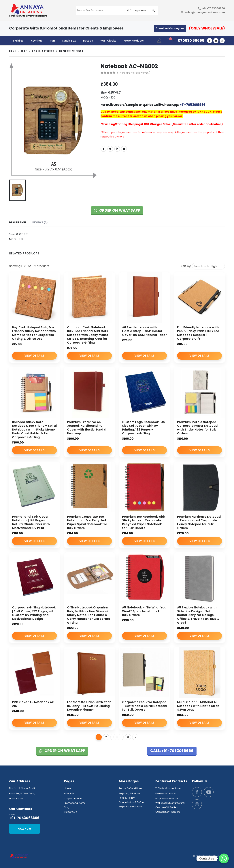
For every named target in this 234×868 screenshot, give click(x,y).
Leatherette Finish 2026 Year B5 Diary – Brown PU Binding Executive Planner (89, 706)
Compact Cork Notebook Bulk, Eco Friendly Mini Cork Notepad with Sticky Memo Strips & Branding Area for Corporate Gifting (88, 335)
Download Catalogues (170, 28)
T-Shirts (18, 41)
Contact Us (70, 812)
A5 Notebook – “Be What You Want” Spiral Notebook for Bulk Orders (144, 611)
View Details (34, 356)
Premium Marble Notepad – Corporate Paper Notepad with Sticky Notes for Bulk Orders (198, 428)
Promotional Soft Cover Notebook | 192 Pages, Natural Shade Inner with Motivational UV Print (31, 522)
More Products (134, 41)
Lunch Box (69, 41)
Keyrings (37, 41)
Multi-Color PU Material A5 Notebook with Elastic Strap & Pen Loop (198, 706)
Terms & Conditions (130, 788)
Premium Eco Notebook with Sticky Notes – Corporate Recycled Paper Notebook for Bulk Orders (144, 522)
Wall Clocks (108, 41)
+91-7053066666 (214, 8)
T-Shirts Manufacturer (168, 788)
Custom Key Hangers (168, 812)
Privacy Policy (127, 798)
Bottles (88, 41)
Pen (52, 41)
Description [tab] (18, 222)
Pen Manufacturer (166, 793)
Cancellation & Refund (132, 802)
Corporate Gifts (73, 799)
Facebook (103, 149)
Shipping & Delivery (130, 807)
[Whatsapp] (224, 858)
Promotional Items (75, 803)
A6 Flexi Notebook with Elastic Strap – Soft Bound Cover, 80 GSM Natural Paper (144, 331)
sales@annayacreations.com (205, 12)
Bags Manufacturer (167, 799)
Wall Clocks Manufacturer (170, 803)
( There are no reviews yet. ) (134, 73)
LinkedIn (117, 149)
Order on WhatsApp (117, 210)
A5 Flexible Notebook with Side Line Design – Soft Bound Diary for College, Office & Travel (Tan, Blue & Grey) (198, 615)
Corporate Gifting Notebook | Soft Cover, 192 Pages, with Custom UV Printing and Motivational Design (34, 613)
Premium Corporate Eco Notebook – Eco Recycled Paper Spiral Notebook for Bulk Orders (87, 522)
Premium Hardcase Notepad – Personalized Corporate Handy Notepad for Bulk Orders (199, 522)
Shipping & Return (129, 793)
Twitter (110, 149)
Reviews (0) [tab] (40, 222)
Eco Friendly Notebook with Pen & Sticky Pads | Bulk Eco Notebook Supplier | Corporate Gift (198, 333)
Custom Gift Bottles (167, 807)
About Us (69, 793)
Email (124, 149)
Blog (67, 807)
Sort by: (186, 266)
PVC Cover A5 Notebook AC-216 (34, 704)
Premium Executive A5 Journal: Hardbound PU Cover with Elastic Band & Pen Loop (87, 428)
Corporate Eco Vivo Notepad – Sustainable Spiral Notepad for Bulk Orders (145, 706)
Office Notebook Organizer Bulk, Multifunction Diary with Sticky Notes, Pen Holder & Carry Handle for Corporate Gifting (89, 615)
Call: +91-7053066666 (172, 751)
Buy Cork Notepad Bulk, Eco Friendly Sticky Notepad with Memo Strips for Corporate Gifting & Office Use (34, 333)
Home (68, 788)
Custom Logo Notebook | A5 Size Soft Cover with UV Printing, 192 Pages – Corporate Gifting (144, 428)
